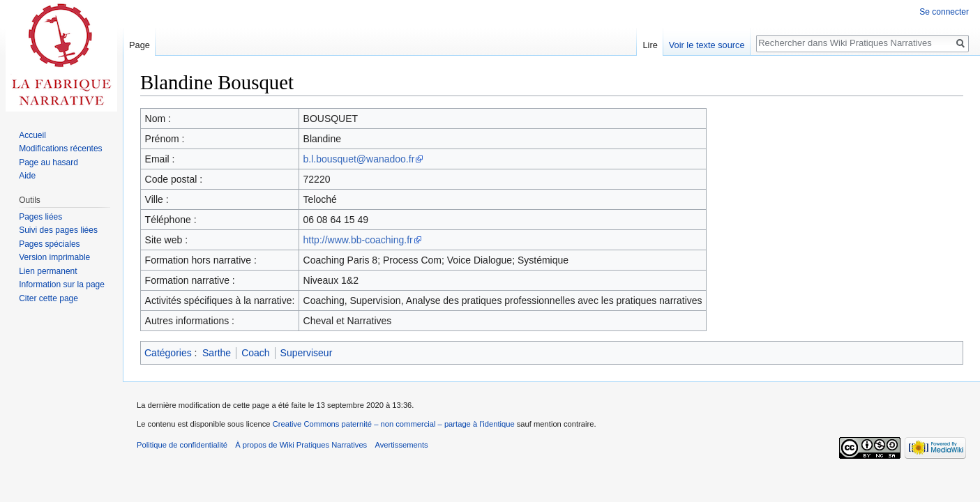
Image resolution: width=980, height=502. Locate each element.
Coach (255, 353)
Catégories (168, 353)
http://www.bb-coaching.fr (358, 240)
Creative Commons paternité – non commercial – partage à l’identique (394, 424)
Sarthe (217, 353)
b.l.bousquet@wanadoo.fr (359, 159)
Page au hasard (48, 162)
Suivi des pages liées (58, 230)
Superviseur (307, 353)
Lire (650, 45)
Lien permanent (48, 271)
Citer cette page (48, 298)
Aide (27, 176)
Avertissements (401, 445)
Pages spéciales (49, 244)
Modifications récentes (60, 149)
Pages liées (40, 217)
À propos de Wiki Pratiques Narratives (301, 445)
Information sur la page (62, 284)
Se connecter (944, 12)
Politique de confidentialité (182, 445)
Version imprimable (54, 257)
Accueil (32, 135)
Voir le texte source (707, 45)
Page (140, 45)
